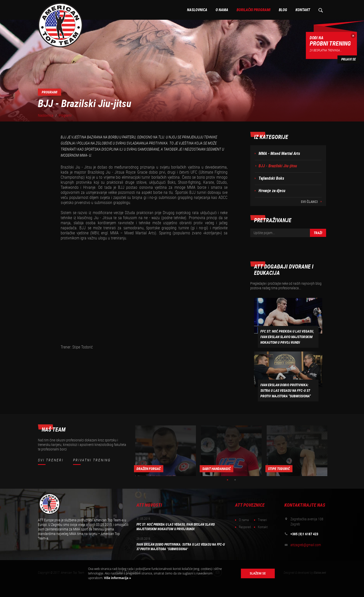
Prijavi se (348, 59)
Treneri (262, 520)
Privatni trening (92, 460)
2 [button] (235, 480)
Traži (318, 233)
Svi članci (309, 202)
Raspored (245, 527)
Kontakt (303, 10)
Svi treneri (51, 460)
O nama (222, 10)
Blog (283, 10)
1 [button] (227, 480)
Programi (65, 115)
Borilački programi (254, 10)
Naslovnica (197, 10)
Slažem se (258, 573)
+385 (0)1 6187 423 (304, 534)
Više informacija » (117, 578)
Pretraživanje (320, 10)
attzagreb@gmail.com (306, 545)
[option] (166, 451)
